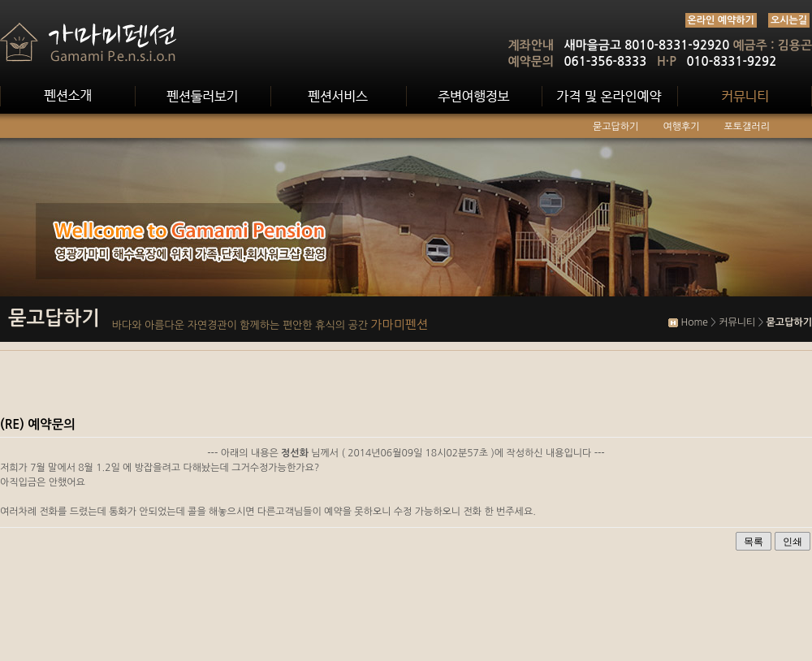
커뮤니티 (737, 322)
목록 (754, 542)
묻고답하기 (615, 127)
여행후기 (681, 127)
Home (694, 322)
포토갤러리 (747, 127)
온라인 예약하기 (721, 20)
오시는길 (789, 20)
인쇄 (793, 542)
